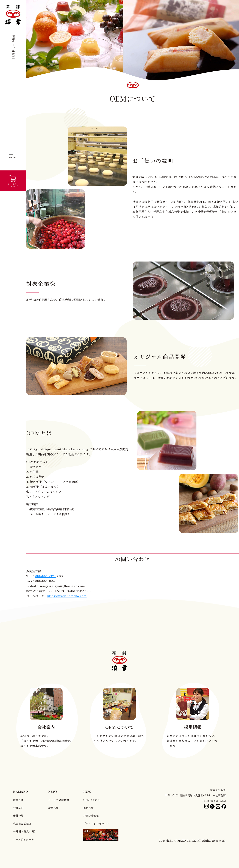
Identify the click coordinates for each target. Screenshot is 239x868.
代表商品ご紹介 (22, 824)
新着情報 (53, 808)
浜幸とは (18, 800)
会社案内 (18, 808)
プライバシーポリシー (96, 824)
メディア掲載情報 (59, 800)
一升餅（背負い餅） (25, 831)
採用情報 (89, 808)
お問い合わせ (91, 816)
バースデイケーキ (23, 839)
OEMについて (92, 800)
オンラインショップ (13, 181)
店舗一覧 (18, 816)
